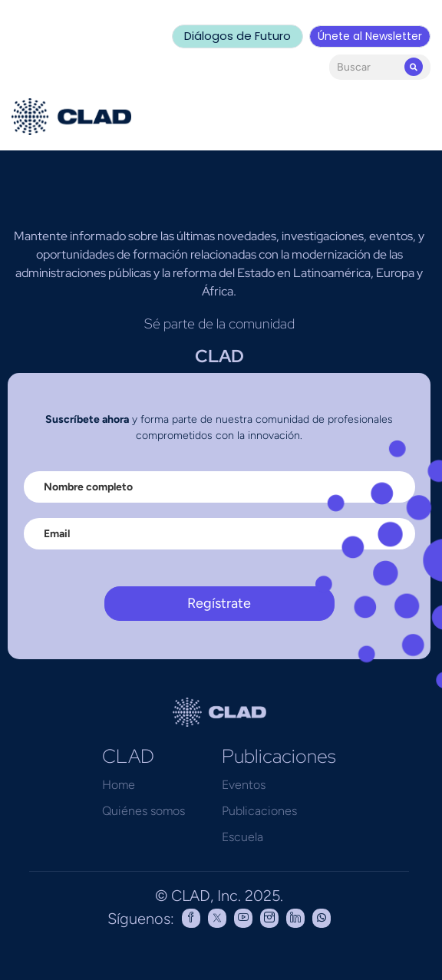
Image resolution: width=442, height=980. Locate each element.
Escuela (242, 837)
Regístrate (219, 603)
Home (119, 785)
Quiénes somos (143, 811)
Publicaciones (259, 811)
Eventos (244, 785)
